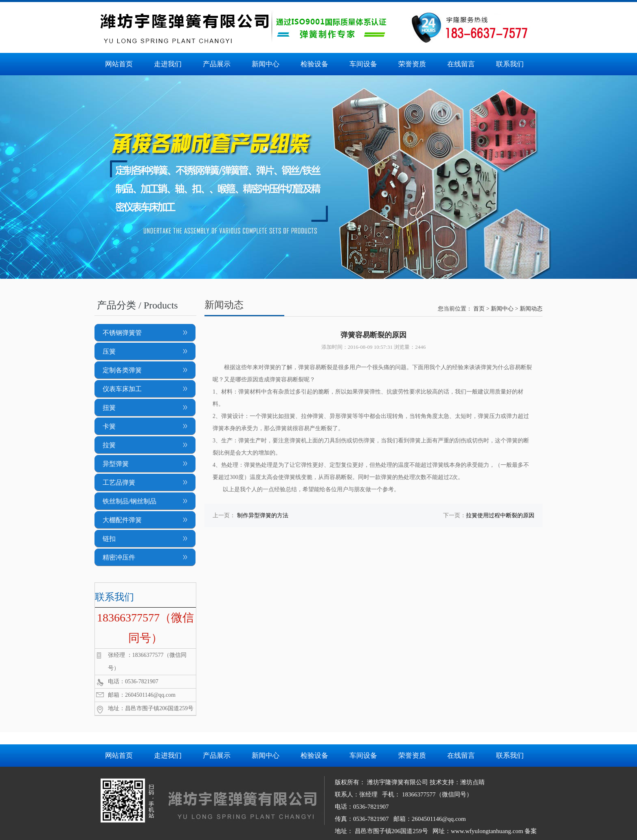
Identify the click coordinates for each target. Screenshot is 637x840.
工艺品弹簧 (119, 482)
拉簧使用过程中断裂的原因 (500, 515)
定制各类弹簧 (122, 370)
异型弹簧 (116, 464)
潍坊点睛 (472, 782)
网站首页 (119, 64)
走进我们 (168, 64)
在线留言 (461, 64)
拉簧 (109, 445)
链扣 (109, 539)
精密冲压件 (119, 557)
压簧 (109, 351)
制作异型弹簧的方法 (263, 515)
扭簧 (109, 408)
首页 (479, 309)
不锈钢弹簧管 (122, 333)
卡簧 (109, 426)
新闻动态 (531, 309)
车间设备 (363, 64)
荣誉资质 (412, 64)
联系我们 (510, 64)
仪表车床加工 (122, 389)
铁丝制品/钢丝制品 (130, 501)
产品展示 (217, 64)
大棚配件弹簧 (122, 520)
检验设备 (314, 64)
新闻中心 (266, 64)
